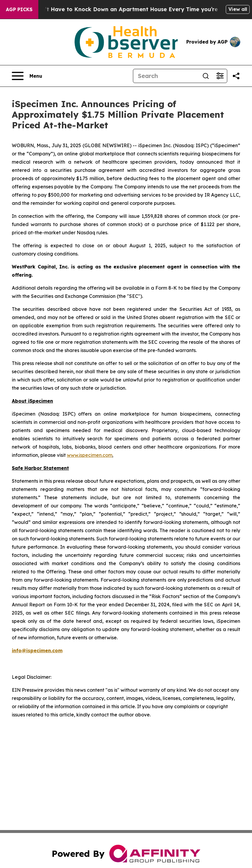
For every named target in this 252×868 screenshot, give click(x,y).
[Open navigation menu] (27, 76)
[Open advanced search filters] (220, 76)
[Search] (166, 76)
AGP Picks (19, 9)
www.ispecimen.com (90, 455)
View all (238, 9)
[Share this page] (236, 76)
